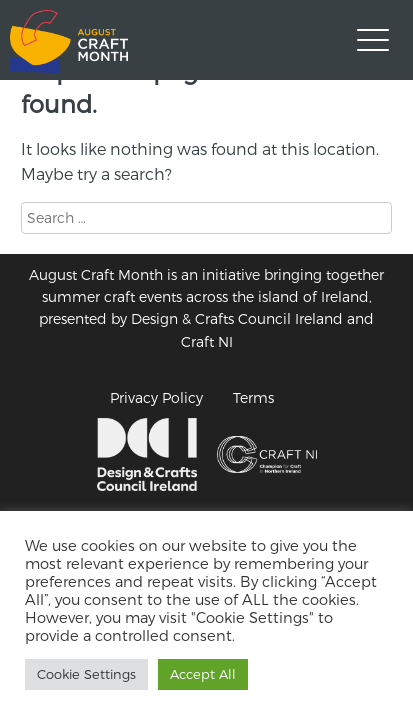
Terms (253, 397)
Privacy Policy (156, 397)
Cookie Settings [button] (86, 674)
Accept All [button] (203, 674)
